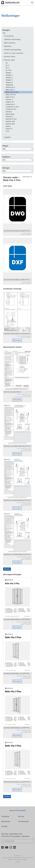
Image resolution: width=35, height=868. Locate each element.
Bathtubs (8, 46)
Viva (7, 131)
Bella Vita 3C (11, 95)
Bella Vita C (10, 97)
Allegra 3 (9, 77)
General (9, 112)
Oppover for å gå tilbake (18, 811)
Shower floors (10, 57)
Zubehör (7, 137)
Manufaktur (10, 114)
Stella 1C (9, 129)
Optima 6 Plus (11, 119)
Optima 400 (10, 124)
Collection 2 (10, 104)
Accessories (9, 36)
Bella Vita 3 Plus (12, 92)
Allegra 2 (9, 75)
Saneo (8, 126)
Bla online (17, 340)
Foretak (4, 826)
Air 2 (8, 65)
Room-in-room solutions (14, 53)
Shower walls (9, 60)
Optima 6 (9, 117)
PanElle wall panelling (13, 50)
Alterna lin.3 (10, 87)
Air (7, 63)
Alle (4, 33)
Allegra (8, 73)
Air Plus (9, 70)
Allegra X (9, 82)
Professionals (23, 821)
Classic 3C (10, 102)
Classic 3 (9, 99)
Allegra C (9, 80)
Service (21, 816)
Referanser (6, 821)
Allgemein (9, 85)
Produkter (5, 816)
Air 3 (8, 68)
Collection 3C (11, 109)
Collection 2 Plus (12, 107)
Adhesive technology (12, 39)
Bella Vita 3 (10, 90)
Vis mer (7, 569)
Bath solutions (10, 43)
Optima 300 (10, 121)
